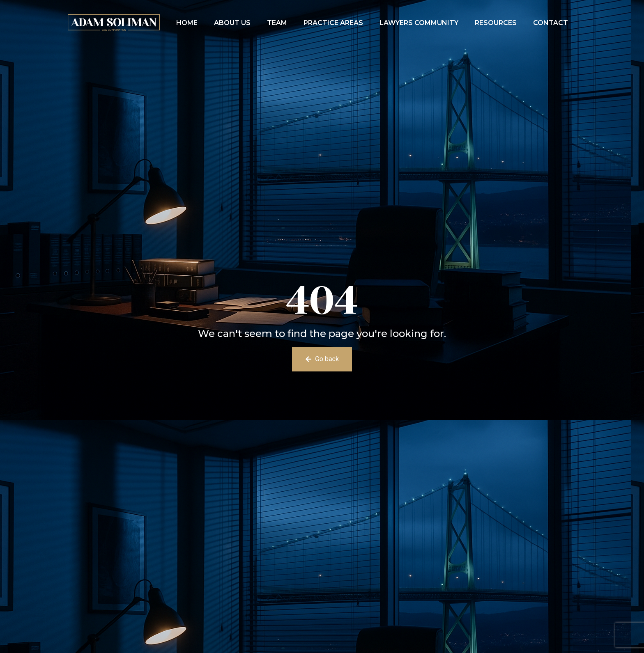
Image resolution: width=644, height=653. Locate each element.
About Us (232, 23)
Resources (496, 23)
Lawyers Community (419, 23)
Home (187, 23)
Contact (551, 23)
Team (277, 23)
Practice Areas (333, 23)
